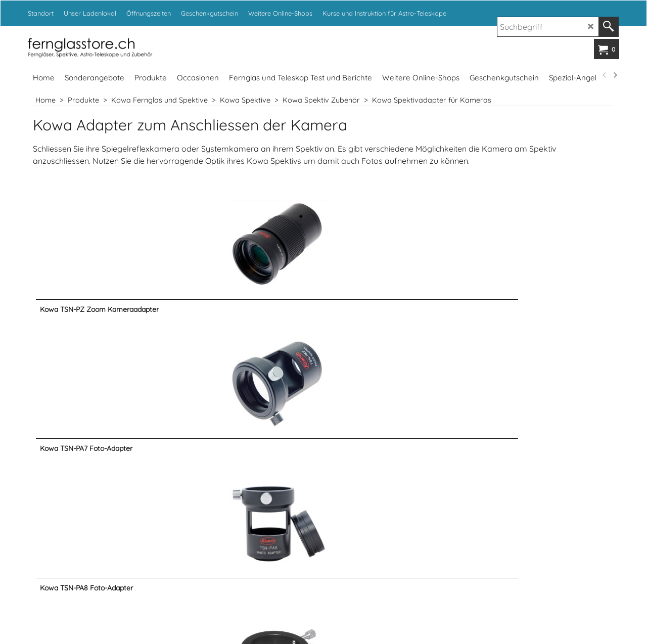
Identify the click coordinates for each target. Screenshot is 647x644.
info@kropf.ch (410, 440)
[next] (615, 75)
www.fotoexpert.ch (454, 586)
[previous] (605, 75)
